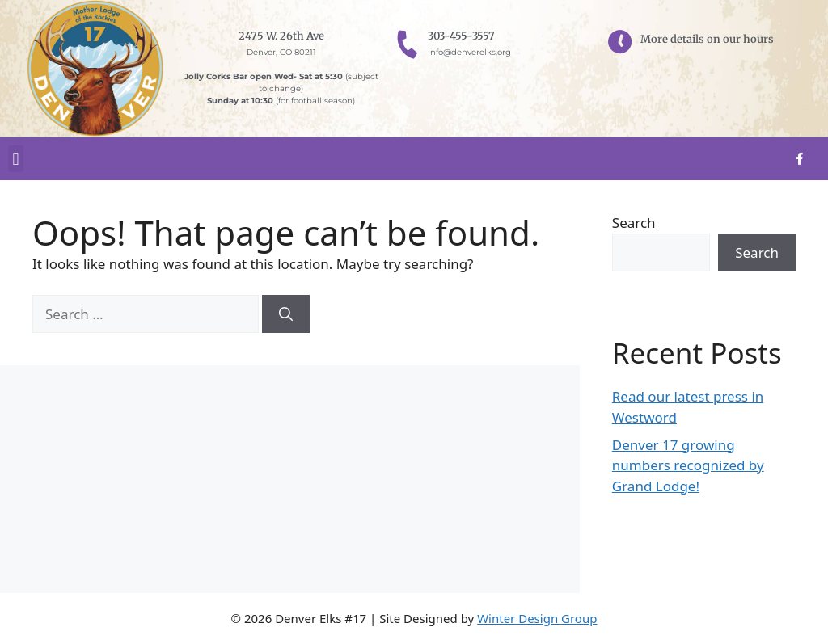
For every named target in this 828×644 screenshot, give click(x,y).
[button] (16, 159)
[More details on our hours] (620, 42)
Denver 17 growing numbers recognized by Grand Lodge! (688, 465)
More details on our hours (707, 39)
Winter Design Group (537, 618)
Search (634, 223)
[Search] (286, 314)
